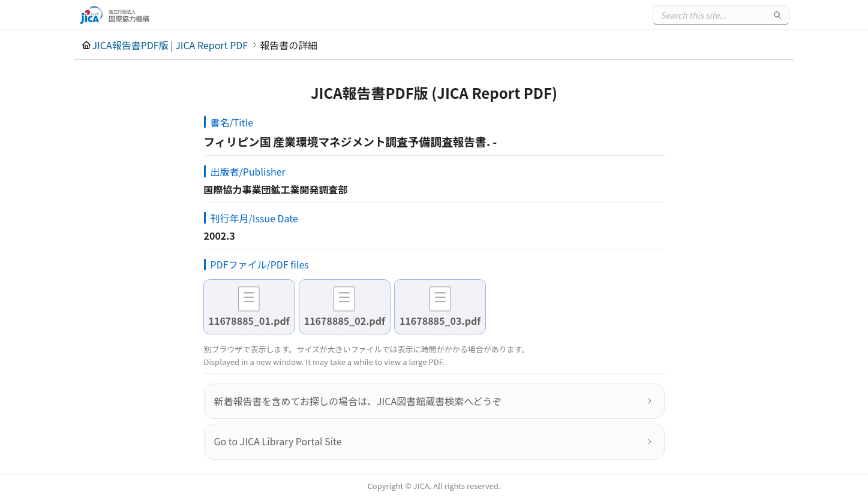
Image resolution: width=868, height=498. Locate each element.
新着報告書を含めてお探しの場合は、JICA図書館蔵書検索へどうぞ (358, 401)
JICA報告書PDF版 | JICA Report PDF (170, 45)
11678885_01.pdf (249, 321)
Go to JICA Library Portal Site (278, 441)
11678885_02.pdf (345, 321)
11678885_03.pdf (440, 321)
